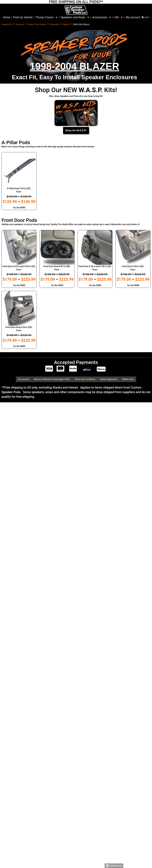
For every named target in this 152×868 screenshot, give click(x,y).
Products (20, 24)
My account (133, 17)
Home (7, 17)
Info (119, 17)
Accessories (102, 17)
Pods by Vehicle (23, 17)
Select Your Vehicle (37, 24)
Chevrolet (55, 24)
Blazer (66, 24)
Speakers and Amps (75, 17)
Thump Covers (47, 17)
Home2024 (7, 24)
